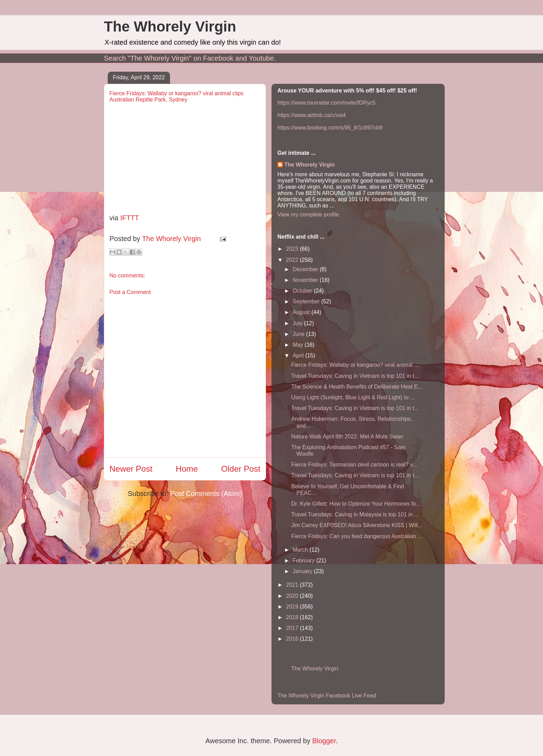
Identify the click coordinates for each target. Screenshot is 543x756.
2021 (293, 585)
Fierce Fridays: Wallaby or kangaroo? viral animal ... (355, 365)
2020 (293, 596)
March (301, 550)
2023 (293, 249)
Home (187, 469)
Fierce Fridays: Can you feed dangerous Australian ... (357, 536)
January (303, 571)
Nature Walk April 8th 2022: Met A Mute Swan (347, 437)
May (299, 345)
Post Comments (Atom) (206, 493)
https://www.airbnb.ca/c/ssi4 (311, 115)
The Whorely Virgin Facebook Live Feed (327, 696)
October (303, 291)
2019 (293, 607)
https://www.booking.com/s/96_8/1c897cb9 (330, 128)
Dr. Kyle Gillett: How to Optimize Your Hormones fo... (356, 504)
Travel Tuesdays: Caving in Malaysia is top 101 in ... (355, 514)
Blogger (324, 741)
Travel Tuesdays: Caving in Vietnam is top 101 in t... (355, 376)
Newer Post (131, 469)
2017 (293, 628)
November (306, 280)
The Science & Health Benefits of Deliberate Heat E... (357, 387)
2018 (293, 617)
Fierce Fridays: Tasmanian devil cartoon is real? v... (354, 465)
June (299, 334)
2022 (293, 260)
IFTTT (130, 218)
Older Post (241, 469)
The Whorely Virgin (170, 26)
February (304, 561)
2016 (293, 639)
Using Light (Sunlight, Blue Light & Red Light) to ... (353, 397)
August (302, 312)
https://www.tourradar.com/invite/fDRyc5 (327, 103)
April (299, 355)
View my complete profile (308, 215)
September (307, 301)
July (298, 323)
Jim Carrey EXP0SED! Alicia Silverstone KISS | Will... (357, 525)
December (306, 269)
